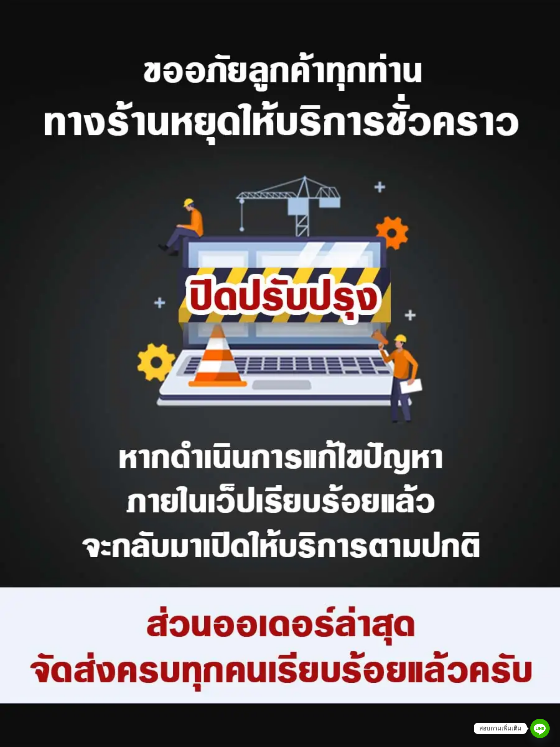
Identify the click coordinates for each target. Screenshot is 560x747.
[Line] (540, 728)
